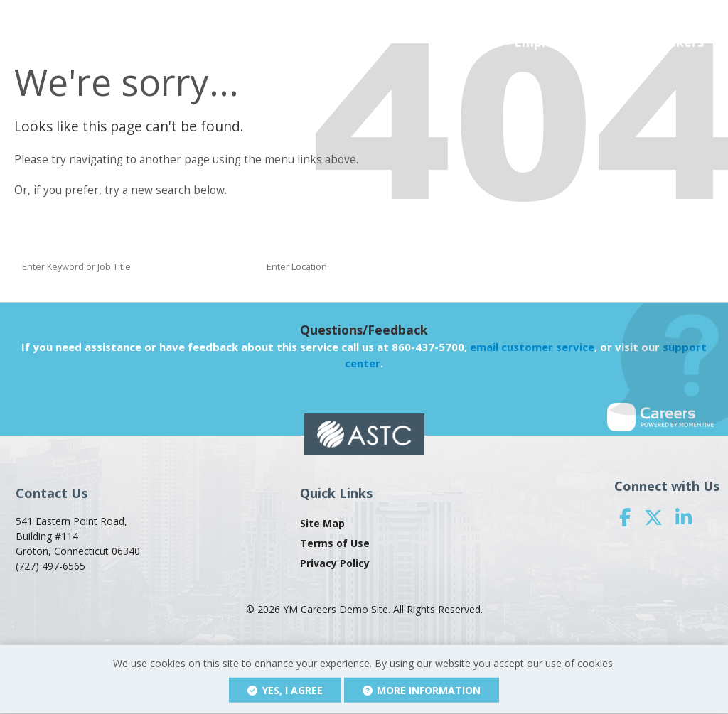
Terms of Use (335, 543)
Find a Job (574, 266)
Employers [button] (547, 42)
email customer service (532, 347)
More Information (422, 690)
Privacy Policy (335, 563)
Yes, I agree (285, 690)
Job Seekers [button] (667, 42)
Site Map (322, 523)
